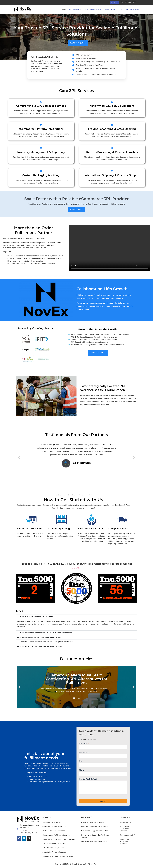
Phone (82, 770)
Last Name (84, 752)
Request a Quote (132, 9)
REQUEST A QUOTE (76, 209)
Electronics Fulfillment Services (95, 827)
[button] (19, 457)
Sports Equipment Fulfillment (94, 841)
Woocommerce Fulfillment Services (58, 856)
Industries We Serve (93, 9)
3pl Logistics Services (51, 822)
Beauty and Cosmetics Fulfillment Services (96, 836)
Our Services (75, 9)
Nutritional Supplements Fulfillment (97, 831)
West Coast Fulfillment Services (125, 841)
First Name (84, 743)
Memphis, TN (126, 822)
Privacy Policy (93, 864)
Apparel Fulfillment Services (93, 822)
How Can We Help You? (88, 779)
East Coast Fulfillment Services (125, 829)
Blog (121, 9)
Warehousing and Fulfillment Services (59, 839)
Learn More (76, 568)
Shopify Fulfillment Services (54, 852)
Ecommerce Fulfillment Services (56, 835)
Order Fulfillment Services (54, 831)
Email (82, 761)
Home (63, 9)
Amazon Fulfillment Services (55, 844)
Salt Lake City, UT (127, 835)
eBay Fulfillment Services (53, 848)
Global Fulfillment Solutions (54, 827)
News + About (110, 9)
